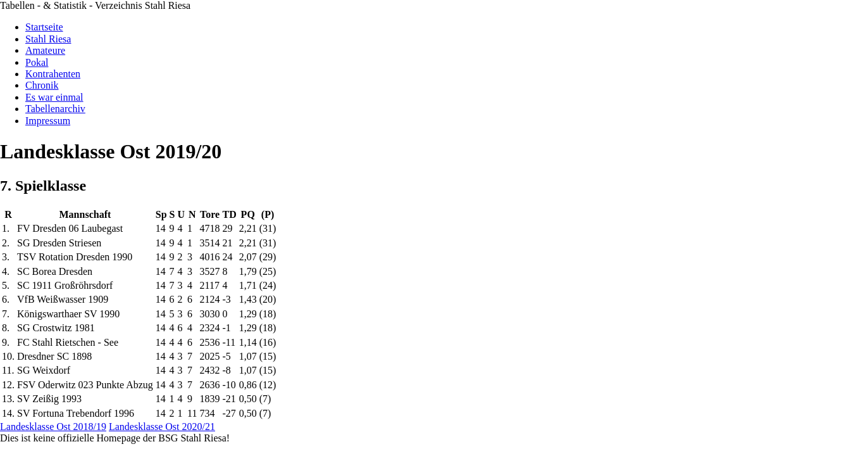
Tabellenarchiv (55, 109)
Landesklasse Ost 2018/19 (53, 427)
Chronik (42, 85)
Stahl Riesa (48, 39)
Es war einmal (54, 97)
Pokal (37, 62)
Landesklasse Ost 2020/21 (162, 427)
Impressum (48, 121)
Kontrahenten (53, 74)
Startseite (44, 27)
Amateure (45, 50)
